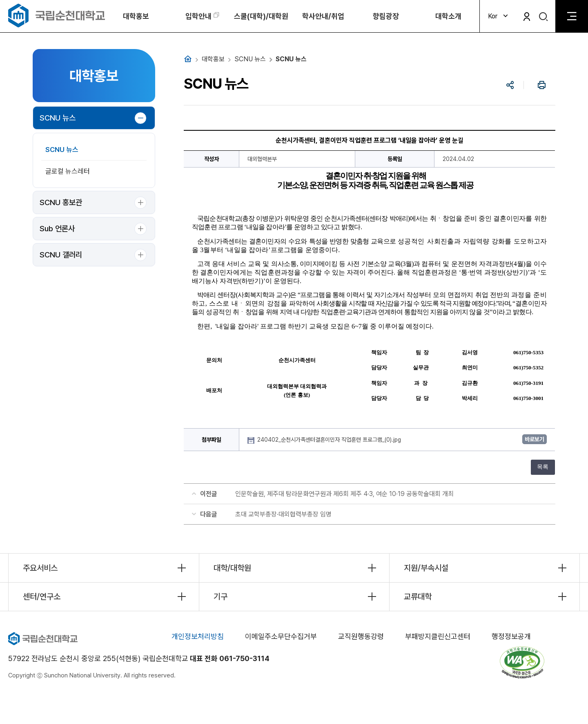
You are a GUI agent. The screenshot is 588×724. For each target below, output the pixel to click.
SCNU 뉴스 (58, 118)
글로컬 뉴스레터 (68, 171)
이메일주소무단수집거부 (281, 636)
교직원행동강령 (361, 636)
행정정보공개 (511, 636)
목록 (543, 467)
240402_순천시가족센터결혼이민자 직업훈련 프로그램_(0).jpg (330, 440)
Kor (499, 16)
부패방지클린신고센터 (438, 636)
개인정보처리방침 (198, 636)
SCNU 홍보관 (61, 202)
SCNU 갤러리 (61, 255)
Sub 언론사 (57, 229)
